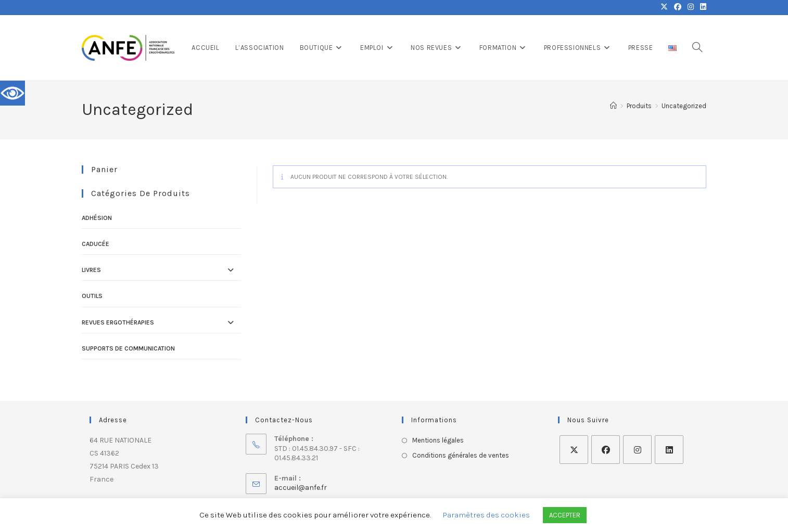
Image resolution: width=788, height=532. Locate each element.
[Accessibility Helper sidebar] (12, 93)
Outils (92, 296)
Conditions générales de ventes (461, 455)
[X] (574, 450)
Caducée (96, 244)
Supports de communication (128, 348)
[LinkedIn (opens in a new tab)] (702, 7)
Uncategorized (684, 106)
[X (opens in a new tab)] (664, 7)
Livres (91, 270)
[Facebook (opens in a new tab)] (678, 7)
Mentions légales (438, 440)
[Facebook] (606, 450)
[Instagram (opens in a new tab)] (691, 7)
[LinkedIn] (669, 450)
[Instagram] (637, 450)
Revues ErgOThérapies (118, 322)
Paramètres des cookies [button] (486, 515)
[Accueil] (613, 106)
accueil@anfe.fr (301, 488)
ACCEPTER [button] (565, 515)
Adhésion (97, 218)
